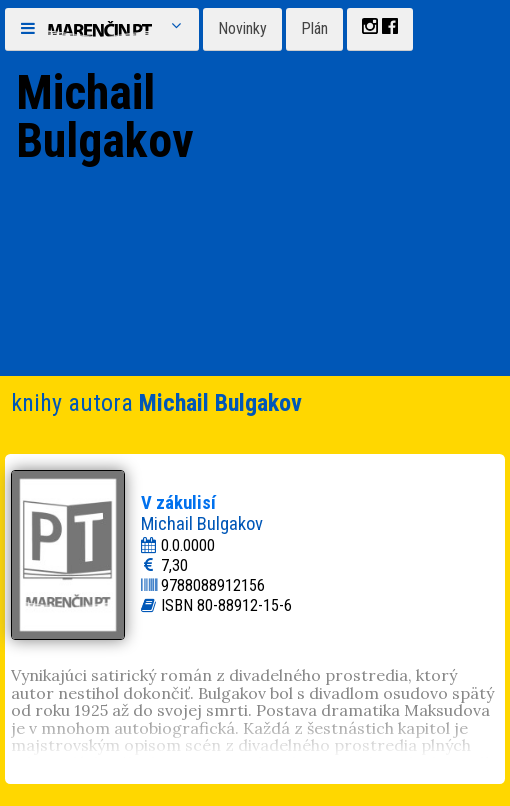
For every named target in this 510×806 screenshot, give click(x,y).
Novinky (242, 28)
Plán (314, 28)
